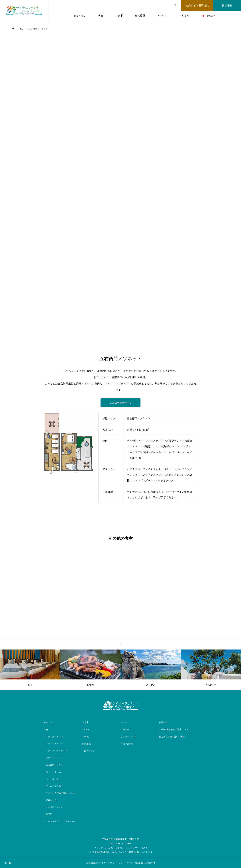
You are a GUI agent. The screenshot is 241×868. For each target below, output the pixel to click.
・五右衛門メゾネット (54, 765)
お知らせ (184, 15)
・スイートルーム (52, 772)
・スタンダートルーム (54, 736)
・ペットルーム (51, 779)
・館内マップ (88, 751)
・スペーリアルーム (53, 744)
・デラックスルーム (53, 758)
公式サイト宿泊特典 (197, 5)
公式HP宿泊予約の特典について (174, 729)
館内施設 (140, 15)
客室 (101, 15)
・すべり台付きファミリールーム (60, 821)
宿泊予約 (227, 5)
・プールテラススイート (55, 786)
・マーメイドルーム (53, 807)
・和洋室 (48, 814)
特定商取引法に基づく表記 (172, 736)
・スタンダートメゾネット (56, 751)
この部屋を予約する (120, 403)
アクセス (162, 15)
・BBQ (85, 729)
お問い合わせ (127, 744)
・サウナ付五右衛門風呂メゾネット (61, 793)
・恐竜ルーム (50, 800)
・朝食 (85, 736)
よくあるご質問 (128, 736)
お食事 (119, 15)
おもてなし (80, 15)
